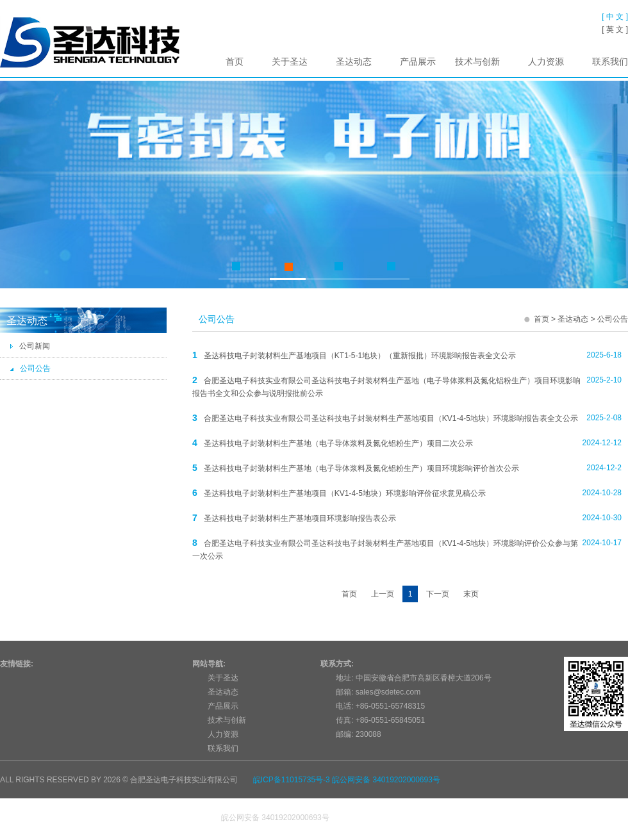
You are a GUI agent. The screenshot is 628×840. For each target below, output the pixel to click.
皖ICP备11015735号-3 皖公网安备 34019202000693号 (347, 780)
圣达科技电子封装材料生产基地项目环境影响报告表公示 (300, 518)
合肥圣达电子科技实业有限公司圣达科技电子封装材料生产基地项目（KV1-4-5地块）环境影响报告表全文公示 (391, 418)
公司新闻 (30, 346)
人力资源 (546, 62)
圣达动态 (354, 62)
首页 (235, 62)
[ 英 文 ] (615, 29)
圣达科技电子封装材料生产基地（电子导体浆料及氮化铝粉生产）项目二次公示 (338, 443)
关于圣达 (290, 62)
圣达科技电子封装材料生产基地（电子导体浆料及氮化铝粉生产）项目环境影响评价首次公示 (361, 468)
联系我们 (610, 62)
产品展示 (418, 62)
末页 (471, 594)
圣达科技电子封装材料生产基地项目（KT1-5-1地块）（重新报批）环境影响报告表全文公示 (360, 356)
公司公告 (30, 368)
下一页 (438, 594)
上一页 (383, 594)
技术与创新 (477, 62)
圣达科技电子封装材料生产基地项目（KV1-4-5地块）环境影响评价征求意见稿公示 (345, 493)
